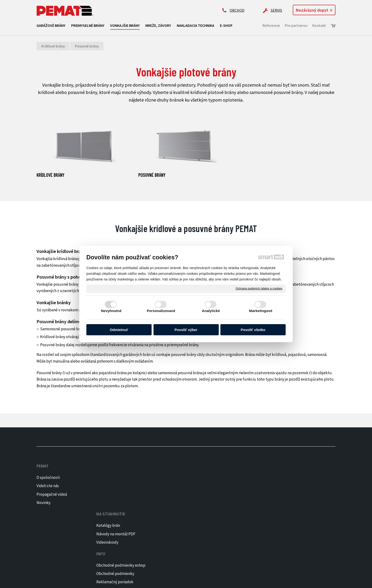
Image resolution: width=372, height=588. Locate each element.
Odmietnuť (119, 330)
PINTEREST (300, 494)
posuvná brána (191, 373)
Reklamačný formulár (178, 503)
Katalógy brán (110, 477)
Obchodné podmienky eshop (184, 477)
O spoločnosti (48, 477)
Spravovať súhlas (192, 581)
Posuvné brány (152, 175)
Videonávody (109, 494)
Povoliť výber (186, 330)
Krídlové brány (51, 175)
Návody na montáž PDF (118, 486)
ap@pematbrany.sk (238, 492)
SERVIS (276, 10)
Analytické (211, 311)
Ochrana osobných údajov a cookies (259, 289)
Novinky (44, 503)
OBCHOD (237, 10)
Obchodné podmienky (179, 486)
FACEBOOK (300, 477)
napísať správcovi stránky (114, 581)
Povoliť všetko (253, 330)
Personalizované (161, 311)
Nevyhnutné (111, 311)
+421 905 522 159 (235, 473)
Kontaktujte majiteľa (239, 510)
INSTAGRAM (301, 486)
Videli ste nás (48, 486)
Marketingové (261, 311)
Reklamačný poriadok (178, 494)
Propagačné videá (52, 494)
